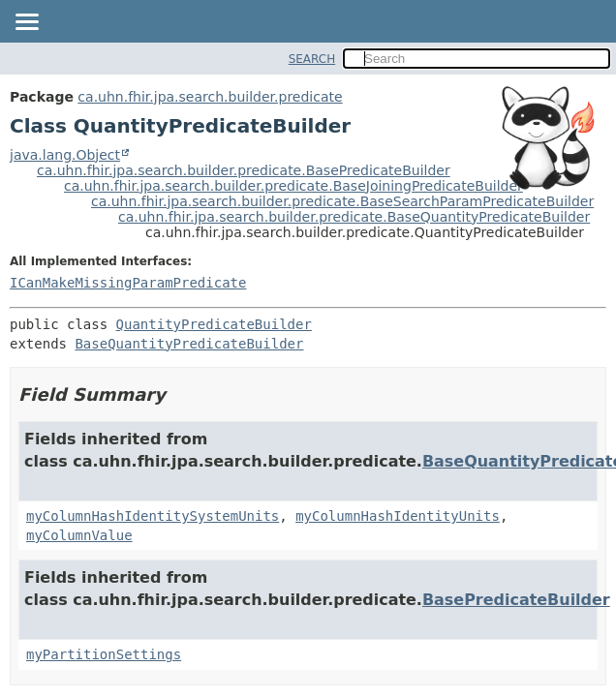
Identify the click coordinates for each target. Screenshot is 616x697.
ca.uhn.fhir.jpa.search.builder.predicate (210, 97)
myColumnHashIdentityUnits (398, 516)
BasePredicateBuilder (516, 600)
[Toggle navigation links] (26, 23)
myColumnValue (79, 535)
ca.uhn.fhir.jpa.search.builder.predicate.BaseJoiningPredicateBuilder (293, 186)
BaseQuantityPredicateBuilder (189, 344)
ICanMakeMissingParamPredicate (128, 283)
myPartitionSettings (104, 654)
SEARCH (312, 59)
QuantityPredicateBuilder (214, 324)
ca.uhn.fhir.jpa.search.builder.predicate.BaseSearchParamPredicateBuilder (342, 201)
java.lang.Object (65, 155)
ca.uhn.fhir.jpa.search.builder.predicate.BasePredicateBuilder (244, 170)
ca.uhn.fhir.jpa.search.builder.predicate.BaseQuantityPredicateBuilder (354, 217)
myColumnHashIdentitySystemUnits (153, 516)
